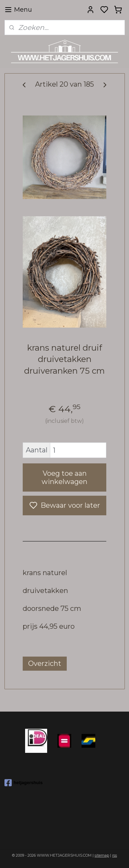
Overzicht (45, 664)
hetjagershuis (24, 783)
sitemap (102, 855)
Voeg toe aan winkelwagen (64, 478)
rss (115, 855)
